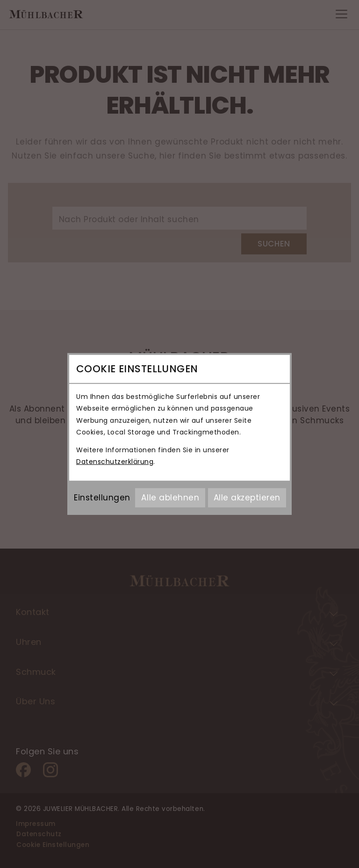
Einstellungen (102, 498)
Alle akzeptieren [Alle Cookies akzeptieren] (247, 498)
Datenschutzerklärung (115, 462)
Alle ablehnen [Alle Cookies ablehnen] (170, 498)
